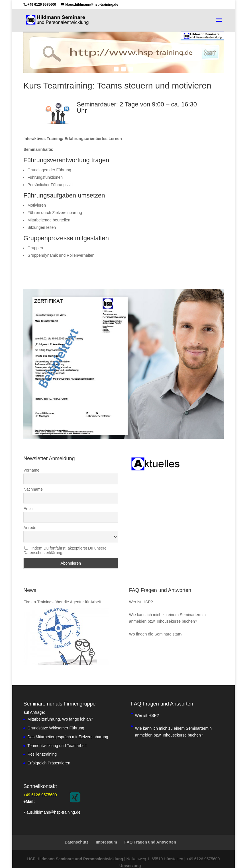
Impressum (106, 834)
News (30, 582)
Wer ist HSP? (141, 593)
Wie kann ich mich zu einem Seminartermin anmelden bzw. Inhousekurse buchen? (167, 610)
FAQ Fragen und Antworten (160, 582)
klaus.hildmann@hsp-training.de (52, 804)
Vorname (31, 462)
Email (28, 500)
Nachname (33, 481)
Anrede (30, 519)
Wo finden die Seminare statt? (156, 626)
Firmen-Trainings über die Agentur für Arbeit (62, 593)
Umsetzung (130, 857)
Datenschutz (76, 834)
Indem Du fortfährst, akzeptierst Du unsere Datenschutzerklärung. (65, 542)
